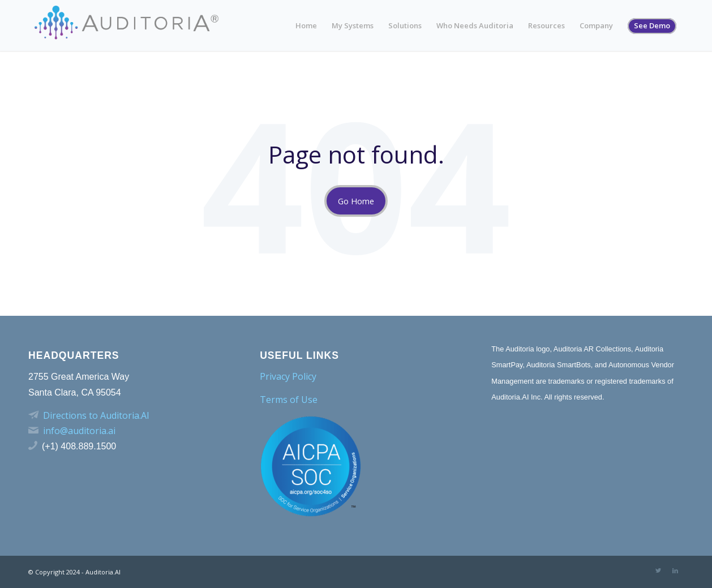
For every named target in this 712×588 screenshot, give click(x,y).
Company (596, 25)
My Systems (353, 25)
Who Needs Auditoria (475, 25)
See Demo (652, 25)
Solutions (405, 25)
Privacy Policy (288, 376)
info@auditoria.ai (79, 431)
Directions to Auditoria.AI (96, 415)
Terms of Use (289, 400)
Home (306, 25)
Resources (546, 25)
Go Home (356, 201)
